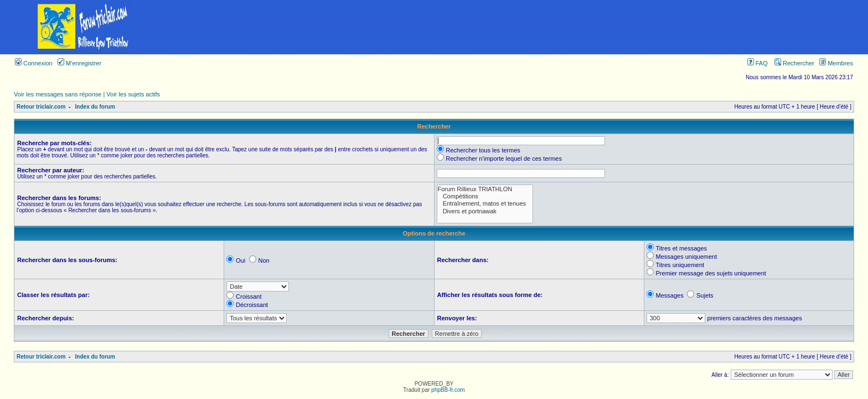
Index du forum (95, 107)
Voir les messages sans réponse (58, 94)
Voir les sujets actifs (133, 94)
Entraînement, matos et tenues (485, 204)
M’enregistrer (79, 63)
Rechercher (794, 63)
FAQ (758, 63)
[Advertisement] (518, 27)
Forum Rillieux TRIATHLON (485, 189)
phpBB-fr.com (448, 390)
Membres (836, 63)
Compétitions (485, 196)
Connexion (34, 63)
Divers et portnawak (485, 211)
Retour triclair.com (41, 107)
